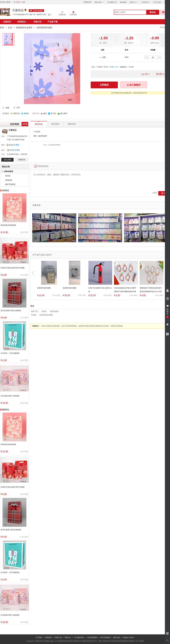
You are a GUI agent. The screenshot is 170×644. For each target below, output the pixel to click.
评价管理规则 (105, 637)
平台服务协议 (79, 637)
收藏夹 (123, 2)
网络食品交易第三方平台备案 (133, 641)
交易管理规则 (92, 637)
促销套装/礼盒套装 (24, 28)
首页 (2, 28)
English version (129, 637)
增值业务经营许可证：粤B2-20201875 (96, 641)
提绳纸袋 (9, 180)
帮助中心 (145, 2)
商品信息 (39, 123)
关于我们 (39, 637)
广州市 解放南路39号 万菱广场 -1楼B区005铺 (29, 14)
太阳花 (44, 311)
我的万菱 (99, 2)
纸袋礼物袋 (54, 311)
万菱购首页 (87, 2)
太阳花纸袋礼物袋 (46, 315)
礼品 (10, 28)
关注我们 (157, 2)
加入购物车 (134, 85)
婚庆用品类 (43, 136)
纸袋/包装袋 (9, 171)
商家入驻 (58, 637)
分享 (18, 108)
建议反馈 (117, 637)
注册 (23, 2)
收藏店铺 (22, 160)
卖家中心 (134, 2)
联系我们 (49, 637)
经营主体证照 (116, 641)
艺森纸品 (18, 10)
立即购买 (104, 85)
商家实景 (72, 124)
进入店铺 (8, 160)
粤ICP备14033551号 (73, 641)
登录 (18, 2)
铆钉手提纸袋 (10, 184)
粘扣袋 (8, 176)
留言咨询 (55, 124)
